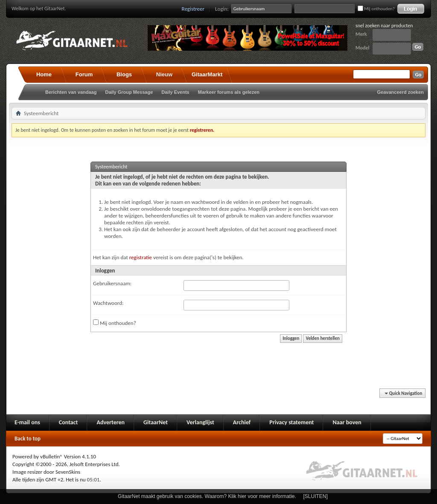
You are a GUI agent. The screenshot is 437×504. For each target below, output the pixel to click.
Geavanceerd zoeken (401, 92)
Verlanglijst (200, 422)
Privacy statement (291, 422)
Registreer (193, 9)
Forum (84, 74)
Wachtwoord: (108, 303)
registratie (141, 257)
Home (44, 74)
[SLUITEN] (316, 496)
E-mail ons (27, 422)
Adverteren (111, 422)
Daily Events (175, 92)
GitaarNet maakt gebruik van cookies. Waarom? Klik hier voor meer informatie (206, 496)
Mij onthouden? (376, 9)
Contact (68, 422)
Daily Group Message (129, 92)
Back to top (28, 439)
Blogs (124, 74)
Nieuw (164, 74)
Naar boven (347, 422)
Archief (242, 422)
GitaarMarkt (207, 74)
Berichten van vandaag (71, 92)
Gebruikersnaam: (112, 283)
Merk (361, 34)
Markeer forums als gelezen (229, 92)
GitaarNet (156, 422)
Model (362, 48)
